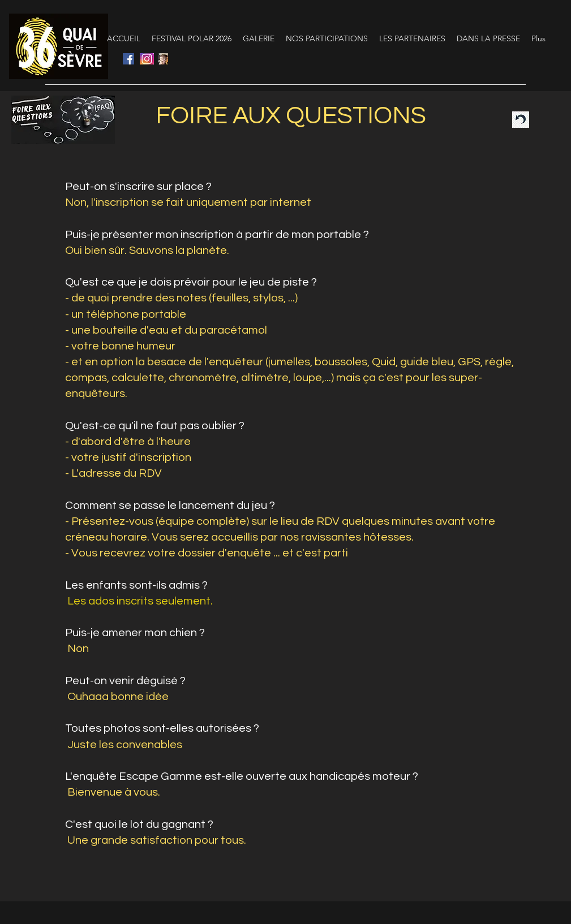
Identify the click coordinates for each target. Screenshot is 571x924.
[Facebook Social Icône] (128, 59)
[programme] (163, 59)
